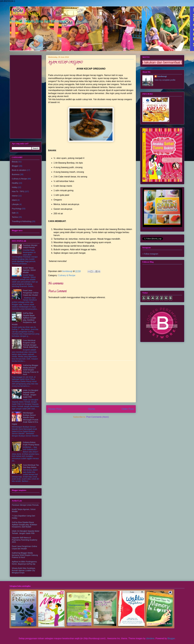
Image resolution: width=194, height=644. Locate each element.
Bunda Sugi (25, 13)
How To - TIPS (18, 191)
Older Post (128, 409)
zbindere (150, 638)
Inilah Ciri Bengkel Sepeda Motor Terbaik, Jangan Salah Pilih (31, 394)
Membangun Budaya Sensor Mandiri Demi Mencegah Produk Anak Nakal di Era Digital (25, 418)
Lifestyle (15, 204)
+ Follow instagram (150, 254)
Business (16, 174)
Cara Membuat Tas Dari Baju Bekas (31, 466)
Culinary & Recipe (67, 275)
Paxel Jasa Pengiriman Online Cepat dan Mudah (31, 293)
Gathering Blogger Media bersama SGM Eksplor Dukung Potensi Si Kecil (31, 370)
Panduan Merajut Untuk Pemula (30, 246)
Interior (15, 196)
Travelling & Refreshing (22, 221)
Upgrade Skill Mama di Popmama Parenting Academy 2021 (25, 540)
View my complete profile (165, 80)
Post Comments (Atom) (98, 417)
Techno (15, 217)
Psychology (17, 209)
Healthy (15, 183)
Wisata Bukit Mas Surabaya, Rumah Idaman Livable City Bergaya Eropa (24, 570)
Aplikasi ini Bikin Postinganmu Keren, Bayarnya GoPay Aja (24, 563)
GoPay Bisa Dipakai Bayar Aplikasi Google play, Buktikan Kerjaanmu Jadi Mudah (24, 319)
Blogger (15, 166)
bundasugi (162, 76)
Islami (14, 200)
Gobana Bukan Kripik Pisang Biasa (31, 443)
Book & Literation (19, 170)
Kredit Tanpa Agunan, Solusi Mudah (29, 270)
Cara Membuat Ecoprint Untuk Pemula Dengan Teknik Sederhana (31, 344)
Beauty (15, 162)
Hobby (15, 187)
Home (92, 409)
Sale (14, 213)
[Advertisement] (91, 381)
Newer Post (55, 409)
